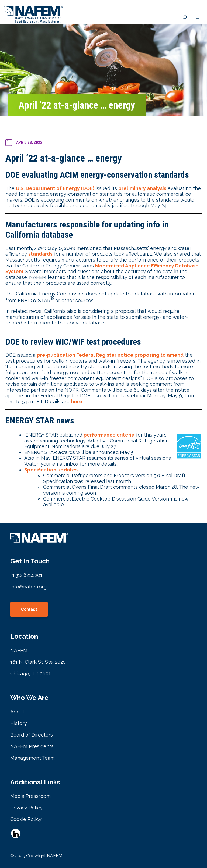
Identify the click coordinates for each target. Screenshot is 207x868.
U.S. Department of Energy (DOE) (55, 188)
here (77, 401)
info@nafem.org (28, 587)
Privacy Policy (26, 808)
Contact (29, 609)
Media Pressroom (30, 796)
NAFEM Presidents (32, 746)
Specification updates (51, 470)
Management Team (32, 758)
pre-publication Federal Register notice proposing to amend (110, 355)
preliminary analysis (142, 188)
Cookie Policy (26, 819)
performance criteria (109, 435)
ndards (44, 254)
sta (32, 254)
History (19, 723)
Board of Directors (32, 735)
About (17, 712)
